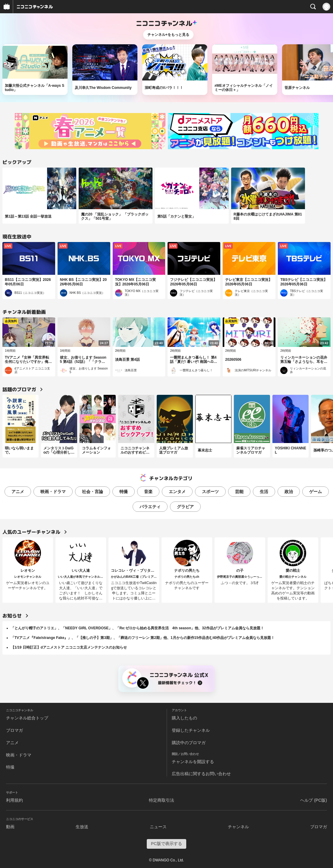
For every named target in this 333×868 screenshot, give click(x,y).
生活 (264, 492)
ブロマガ (14, 730)
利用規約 (14, 800)
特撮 (124, 492)
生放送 (82, 827)
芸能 (239, 492)
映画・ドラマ (53, 492)
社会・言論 (93, 492)
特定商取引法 (162, 800)
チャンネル (238, 827)
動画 (10, 827)
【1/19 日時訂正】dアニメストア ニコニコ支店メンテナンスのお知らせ (69, 647)
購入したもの (184, 718)
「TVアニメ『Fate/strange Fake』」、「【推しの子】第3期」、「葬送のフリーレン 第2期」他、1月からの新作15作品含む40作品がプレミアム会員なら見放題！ (143, 638)
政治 (289, 492)
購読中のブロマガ (189, 743)
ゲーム (316, 492)
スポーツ (210, 492)
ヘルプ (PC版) (314, 800)
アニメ (18, 492)
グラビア (185, 507)
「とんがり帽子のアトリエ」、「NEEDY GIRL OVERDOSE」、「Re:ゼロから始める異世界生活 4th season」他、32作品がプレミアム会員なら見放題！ (137, 628)
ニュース (158, 827)
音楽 (148, 492)
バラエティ (150, 507)
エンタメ (177, 492)
